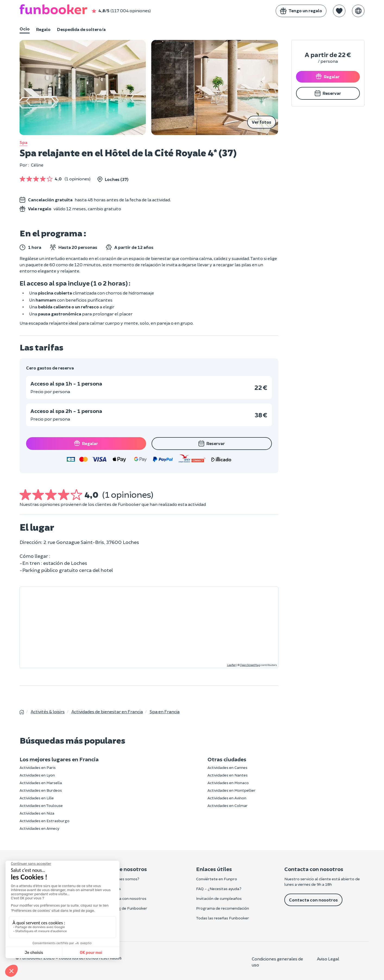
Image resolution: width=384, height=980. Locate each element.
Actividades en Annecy (39, 828)
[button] (339, 11)
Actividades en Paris (38, 767)
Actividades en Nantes (228, 775)
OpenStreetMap (250, 665)
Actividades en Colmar (228, 805)
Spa (23, 142)
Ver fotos (262, 122)
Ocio (25, 29)
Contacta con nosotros (313, 900)
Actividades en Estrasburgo (45, 821)
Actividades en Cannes (227, 767)
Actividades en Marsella (41, 783)
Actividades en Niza (37, 813)
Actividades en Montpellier (232, 790)
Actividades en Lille (37, 798)
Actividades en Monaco (228, 783)
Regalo (43, 29)
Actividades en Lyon (37, 775)
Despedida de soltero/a (81, 29)
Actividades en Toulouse (41, 805)
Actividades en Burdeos (41, 790)
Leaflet (231, 665)
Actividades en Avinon (227, 798)
